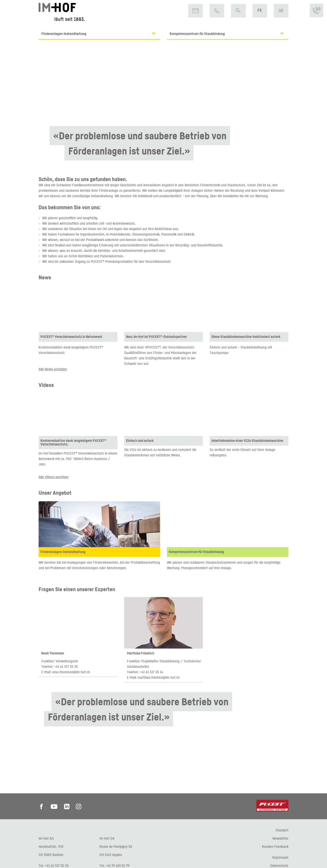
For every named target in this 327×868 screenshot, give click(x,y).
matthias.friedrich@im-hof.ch (159, 677)
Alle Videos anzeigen (54, 477)
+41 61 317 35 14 (151, 672)
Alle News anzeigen (53, 369)
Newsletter (280, 838)
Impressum (280, 857)
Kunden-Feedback (275, 846)
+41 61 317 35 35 (66, 666)
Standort (282, 830)
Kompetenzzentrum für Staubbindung (229, 34)
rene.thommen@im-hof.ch (71, 672)
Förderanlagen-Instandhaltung (100, 34)
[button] (281, 11)
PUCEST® (98, 261)
